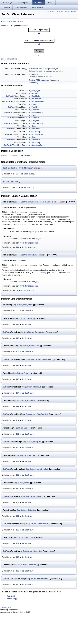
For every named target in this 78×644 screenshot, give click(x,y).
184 (18, 420)
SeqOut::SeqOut (10, 168)
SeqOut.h (17, 22)
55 (17, 187)
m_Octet (32, 126)
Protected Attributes (71, 11)
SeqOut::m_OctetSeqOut (37, 524)
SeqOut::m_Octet (21, 483)
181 (18, 461)
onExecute (33, 69)
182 (18, 475)
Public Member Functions (54, 11)
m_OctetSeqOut (36, 134)
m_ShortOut (34, 140)
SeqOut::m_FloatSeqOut (37, 414)
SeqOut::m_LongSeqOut (37, 469)
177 (18, 516)
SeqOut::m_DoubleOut (34, 332)
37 (17, 174)
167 (18, 489)
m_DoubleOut (35, 96)
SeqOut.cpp (29, 174)
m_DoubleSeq (35, 99)
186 (18, 365)
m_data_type (34, 91)
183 (18, 406)
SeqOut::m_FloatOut (32, 387)
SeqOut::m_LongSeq (26, 455)
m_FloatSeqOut (36, 112)
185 (18, 352)
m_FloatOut (34, 107)
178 (18, 530)
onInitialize (34, 74)
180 (18, 585)
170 (18, 557)
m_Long (32, 115)
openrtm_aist (5, 607)
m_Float (32, 104)
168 (18, 502)
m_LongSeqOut (36, 123)
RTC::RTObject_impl (29, 243)
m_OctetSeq (34, 132)
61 (17, 290)
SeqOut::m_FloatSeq (26, 401)
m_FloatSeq (34, 110)
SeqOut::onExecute (30, 202)
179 (18, 571)
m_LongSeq (34, 121)
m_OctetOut (34, 129)
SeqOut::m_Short (21, 537)
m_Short (33, 137)
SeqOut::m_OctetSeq (26, 510)
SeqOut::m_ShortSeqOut (37, 579)
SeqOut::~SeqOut (11, 181)
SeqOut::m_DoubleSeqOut (40, 360)
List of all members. (9, 59)
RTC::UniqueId (46, 69)
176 (18, 338)
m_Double (33, 93)
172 (18, 448)
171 (18, 434)
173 (18, 379)
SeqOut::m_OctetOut (32, 496)
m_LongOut (34, 118)
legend (39, 55)
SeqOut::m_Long (21, 428)
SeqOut (32, 80)
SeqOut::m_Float (21, 373)
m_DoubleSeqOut (37, 101)
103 (17, 155)
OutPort (9, 96)
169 (18, 543)
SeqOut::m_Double (24, 319)
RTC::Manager (43, 80)
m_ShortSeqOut (36, 145)
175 (18, 324)
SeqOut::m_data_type (22, 305)
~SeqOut (33, 83)
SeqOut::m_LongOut (32, 442)
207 (18, 311)
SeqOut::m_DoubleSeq (29, 346)
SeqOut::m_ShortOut (32, 551)
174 (18, 247)
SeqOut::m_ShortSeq (26, 565)
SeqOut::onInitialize (30, 255)
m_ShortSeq (34, 142)
